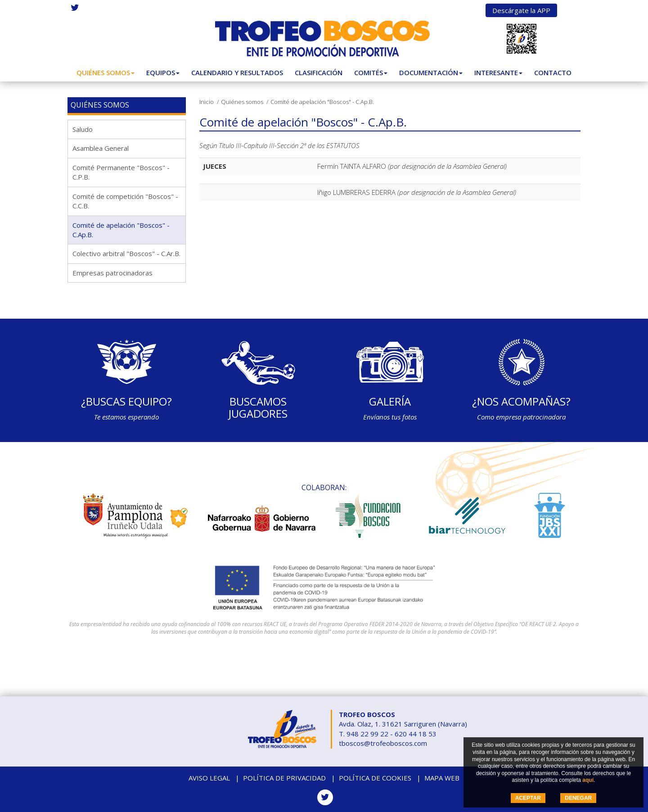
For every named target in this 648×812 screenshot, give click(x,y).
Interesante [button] (498, 72)
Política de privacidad (284, 778)
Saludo (83, 129)
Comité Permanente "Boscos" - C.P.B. (121, 172)
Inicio (207, 102)
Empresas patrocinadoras (112, 273)
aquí (588, 780)
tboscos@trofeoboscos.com (383, 743)
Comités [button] (371, 72)
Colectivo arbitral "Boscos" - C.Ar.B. (126, 253)
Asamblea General (101, 148)
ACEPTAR (528, 798)
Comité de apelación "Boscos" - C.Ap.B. (121, 230)
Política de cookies (375, 778)
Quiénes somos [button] (106, 72)
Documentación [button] (431, 72)
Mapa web (442, 778)
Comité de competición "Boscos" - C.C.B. (125, 201)
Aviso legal (209, 778)
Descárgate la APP (521, 10)
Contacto (553, 72)
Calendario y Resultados (237, 72)
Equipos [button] (163, 72)
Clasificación (319, 72)
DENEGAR (578, 798)
